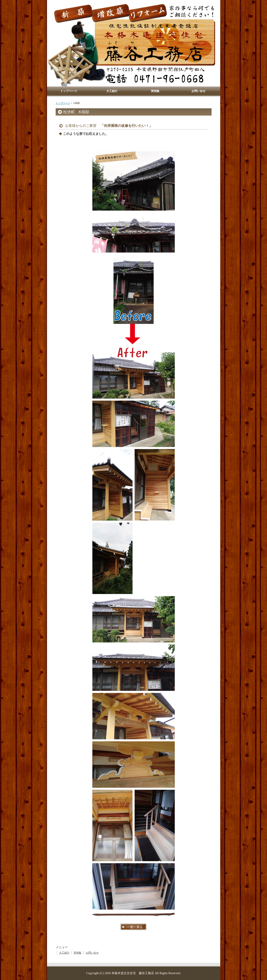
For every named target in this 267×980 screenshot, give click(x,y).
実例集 (78, 953)
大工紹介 (64, 953)
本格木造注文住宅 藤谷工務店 (133, 973)
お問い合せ (92, 953)
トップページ (63, 103)
